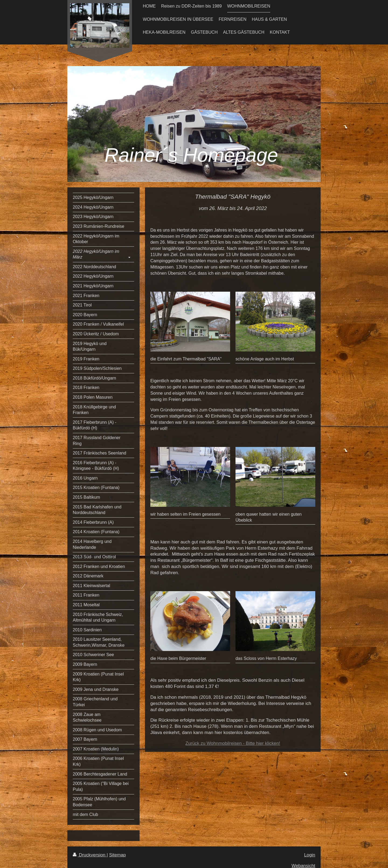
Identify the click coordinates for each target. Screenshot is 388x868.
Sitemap (117, 855)
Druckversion (90, 855)
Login (310, 855)
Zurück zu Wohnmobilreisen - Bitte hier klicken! (233, 743)
